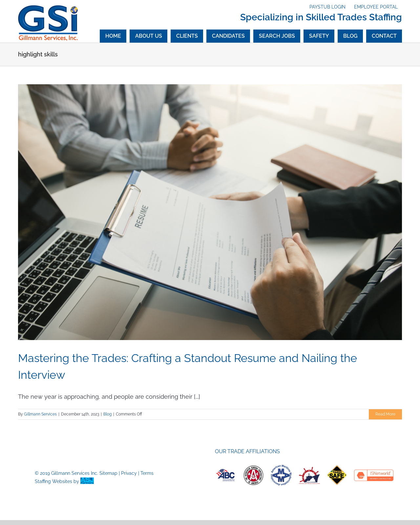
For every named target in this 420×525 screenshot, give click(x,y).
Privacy (129, 473)
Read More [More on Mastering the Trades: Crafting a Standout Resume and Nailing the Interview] (385, 414)
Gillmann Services (40, 414)
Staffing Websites (53, 481)
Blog (107, 414)
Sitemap (108, 473)
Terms (147, 473)
